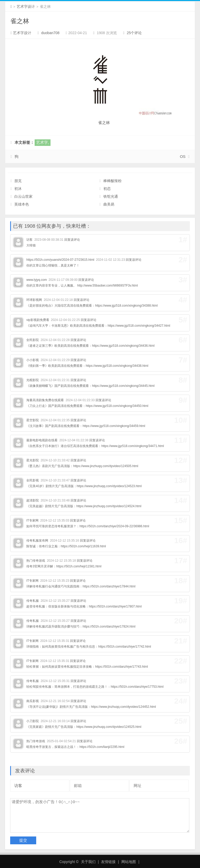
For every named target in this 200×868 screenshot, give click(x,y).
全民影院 (33, 340)
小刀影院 (33, 721)
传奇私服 (33, 601)
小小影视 (33, 360)
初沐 (18, 189)
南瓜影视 (33, 701)
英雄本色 (22, 204)
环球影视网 (34, 300)
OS (183, 156)
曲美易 (109, 204)
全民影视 (33, 480)
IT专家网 (32, 520)
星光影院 (33, 460)
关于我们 (88, 862)
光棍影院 (33, 380)
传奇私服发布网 (37, 541)
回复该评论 (72, 240)
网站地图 (129, 862)
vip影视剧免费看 (38, 320)
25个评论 (134, 33)
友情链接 (108, 862)
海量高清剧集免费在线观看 (45, 400)
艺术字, (43, 142)
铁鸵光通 (111, 196)
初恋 (107, 189)
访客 (29, 240)
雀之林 (20, 21)
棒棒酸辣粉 (113, 181)
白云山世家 (23, 196)
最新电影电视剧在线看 (42, 440)
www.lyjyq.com (37, 280)
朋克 (18, 181)
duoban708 (50, 33)
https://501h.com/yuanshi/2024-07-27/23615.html (60, 260)
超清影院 (33, 500)
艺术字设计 (26, 7)
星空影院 (33, 420)
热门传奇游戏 (36, 561)
